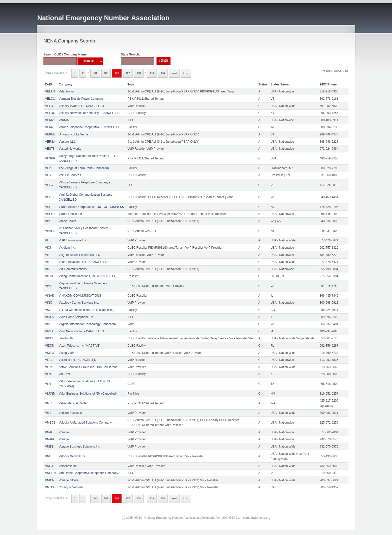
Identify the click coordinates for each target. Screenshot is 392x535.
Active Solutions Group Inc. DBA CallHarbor (88, 367)
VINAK (49, 296)
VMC (48, 403)
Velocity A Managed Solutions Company (85, 423)
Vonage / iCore (69, 480)
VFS (48, 175)
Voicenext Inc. (68, 466)
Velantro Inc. (67, 91)
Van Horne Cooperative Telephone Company (88, 473)
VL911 (49, 360)
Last (186, 73)
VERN (49, 127)
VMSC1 (50, 423)
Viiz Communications (73, 269)
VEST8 (50, 149)
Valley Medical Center (73, 403)
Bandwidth (66, 338)
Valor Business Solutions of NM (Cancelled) (88, 394)
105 (106, 73)
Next (174, 73)
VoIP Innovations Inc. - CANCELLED (83, 262)
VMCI (49, 413)
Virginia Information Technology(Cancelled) (87, 324)
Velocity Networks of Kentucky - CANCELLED (89, 113)
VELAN (50, 91)
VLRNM (50, 394)
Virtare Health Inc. (71, 214)
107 (128, 73)
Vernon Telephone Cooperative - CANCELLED (90, 127)
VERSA (50, 142)
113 (152, 73)
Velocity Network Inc (72, 456)
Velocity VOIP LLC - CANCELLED (81, 106)
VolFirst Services (70, 175)
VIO (48, 310)
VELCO (50, 99)
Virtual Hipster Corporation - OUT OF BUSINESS (91, 207)
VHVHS (50, 231)
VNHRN (50, 473)
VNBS (49, 447)
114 (163, 73)
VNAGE (50, 432)
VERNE (50, 134)
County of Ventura (71, 487)
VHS (48, 221)
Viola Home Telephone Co (76, 317)
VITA (48, 324)
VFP (48, 168)
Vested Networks (70, 149)
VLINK (49, 367)
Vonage (64, 432)
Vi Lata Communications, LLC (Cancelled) (87, 310)
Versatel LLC (67, 142)
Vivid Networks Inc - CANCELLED (81, 331)
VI (46, 240)
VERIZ (49, 120)
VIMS (49, 286)
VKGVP (50, 353)
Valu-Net (64, 374)
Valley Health (67, 221)
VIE (47, 255)
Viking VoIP (66, 353)
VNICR (50, 480)
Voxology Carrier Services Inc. (79, 303)
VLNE (49, 374)
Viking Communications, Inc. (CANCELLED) (88, 276)
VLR (48, 384)
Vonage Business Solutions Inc (79, 447)
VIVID (49, 331)
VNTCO (50, 487)
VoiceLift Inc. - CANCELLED (78, 360)
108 (139, 73)
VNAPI (49, 439)
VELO (49, 106)
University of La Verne (73, 134)
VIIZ (48, 269)
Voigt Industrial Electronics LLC (79, 255)
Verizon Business (70, 413)
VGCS (49, 197)
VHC (48, 207)
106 (117, 73)
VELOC (50, 113)
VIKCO (50, 276)
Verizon (64, 120)
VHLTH (50, 214)
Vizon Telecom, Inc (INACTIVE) (80, 346)
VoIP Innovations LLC (73, 240)
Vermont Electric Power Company (81, 99)
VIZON (50, 346)
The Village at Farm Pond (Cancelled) (84, 168)
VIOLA (49, 317)
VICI (48, 248)
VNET (49, 456)
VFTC (49, 185)
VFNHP (50, 158)
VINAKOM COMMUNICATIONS (80, 296)
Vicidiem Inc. (67, 248)
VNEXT (50, 466)
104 (95, 73)
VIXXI (49, 338)
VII (47, 262)
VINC (49, 303)
